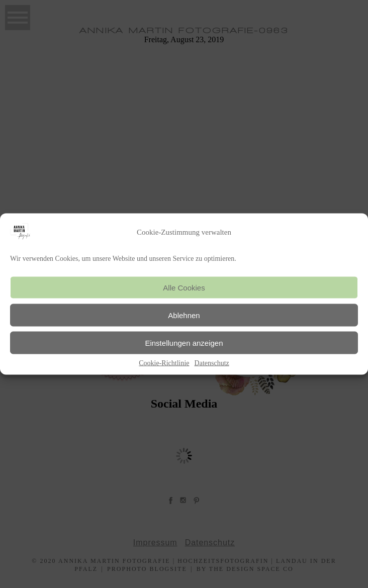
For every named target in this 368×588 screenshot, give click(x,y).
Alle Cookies (184, 287)
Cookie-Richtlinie (164, 363)
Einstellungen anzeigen (184, 342)
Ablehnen (184, 315)
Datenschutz (212, 363)
